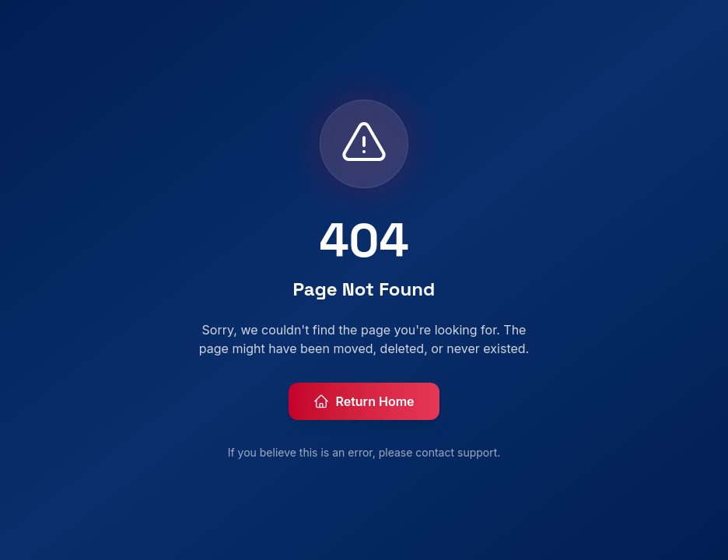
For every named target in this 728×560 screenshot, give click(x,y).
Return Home (364, 401)
